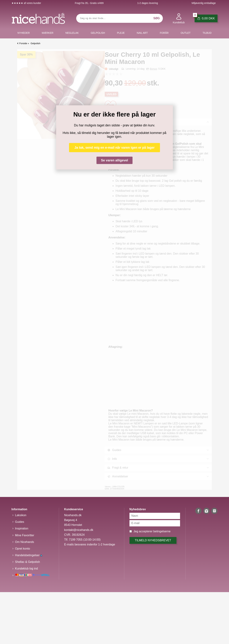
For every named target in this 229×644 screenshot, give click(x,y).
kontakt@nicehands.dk (79, 530)
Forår (164, 33)
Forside (23, 43)
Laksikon (21, 515)
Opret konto (23, 549)
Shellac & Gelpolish (28, 562)
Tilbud (207, 33)
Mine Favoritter (25, 535)
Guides (20, 522)
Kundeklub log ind (26, 569)
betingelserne (162, 531)
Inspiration (22, 528)
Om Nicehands (25, 542)
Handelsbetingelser (29, 555)
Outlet (186, 33)
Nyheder (23, 33)
